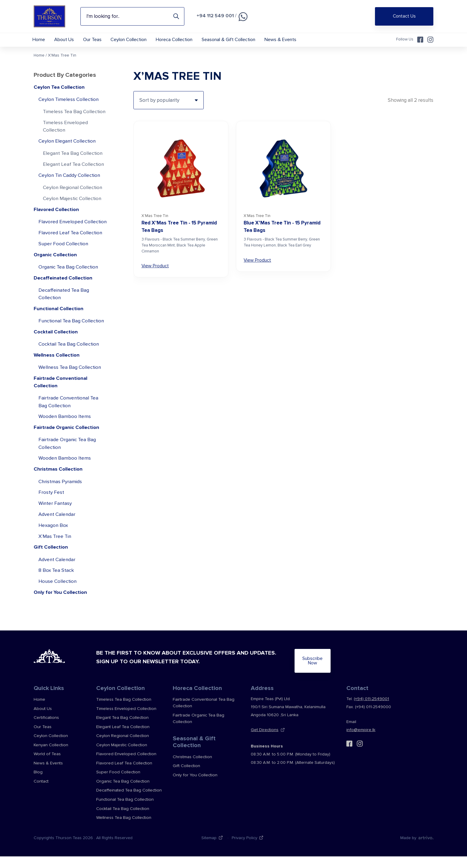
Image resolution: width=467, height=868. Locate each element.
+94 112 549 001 (215, 16)
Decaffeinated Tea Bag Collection (64, 311)
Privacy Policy (245, 849)
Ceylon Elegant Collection (67, 148)
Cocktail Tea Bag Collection (69, 362)
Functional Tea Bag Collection (72, 338)
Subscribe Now (296, 681)
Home (40, 40)
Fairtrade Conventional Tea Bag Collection (69, 421)
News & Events (292, 40)
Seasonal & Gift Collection (239, 40)
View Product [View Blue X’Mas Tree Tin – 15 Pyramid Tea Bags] (257, 266)
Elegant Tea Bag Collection (73, 160)
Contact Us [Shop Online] (404, 16)
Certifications (46, 734)
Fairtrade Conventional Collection (62, 401)
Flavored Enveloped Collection (61, 234)
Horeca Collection (183, 40)
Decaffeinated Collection (64, 295)
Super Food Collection (64, 260)
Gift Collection (51, 569)
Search (176, 16)
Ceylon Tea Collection (60, 93)
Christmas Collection (59, 490)
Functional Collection (59, 326)
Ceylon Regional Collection (73, 195)
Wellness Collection (57, 373)
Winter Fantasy (55, 524)
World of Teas (47, 769)
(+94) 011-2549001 (371, 717)
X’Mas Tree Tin (55, 558)
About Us (67, 40)
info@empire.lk (360, 749)
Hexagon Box (53, 546)
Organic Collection (56, 271)
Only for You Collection (61, 615)
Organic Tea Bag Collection (69, 284)
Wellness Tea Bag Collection (70, 386)
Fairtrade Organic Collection (68, 447)
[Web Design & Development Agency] (425, 849)
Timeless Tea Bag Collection (75, 118)
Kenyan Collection (51, 760)
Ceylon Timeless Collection (69, 105)
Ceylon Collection (135, 40)
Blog (38, 786)
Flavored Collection (57, 217)
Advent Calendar (57, 535)
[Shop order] (168, 106)
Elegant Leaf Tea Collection (74, 171)
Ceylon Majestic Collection (72, 206)
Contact (41, 795)
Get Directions (264, 749)
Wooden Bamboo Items (65, 436)
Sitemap (209, 849)
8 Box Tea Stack (56, 593)
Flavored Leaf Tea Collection (71, 249)
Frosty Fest (51, 513)
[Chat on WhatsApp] (243, 17)
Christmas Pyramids (60, 502)
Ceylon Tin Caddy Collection (70, 183)
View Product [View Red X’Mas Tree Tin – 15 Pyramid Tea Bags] (155, 271)
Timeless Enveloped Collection (66, 133)
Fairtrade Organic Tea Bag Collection (67, 463)
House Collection (58, 604)
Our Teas (97, 40)
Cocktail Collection (56, 350)
